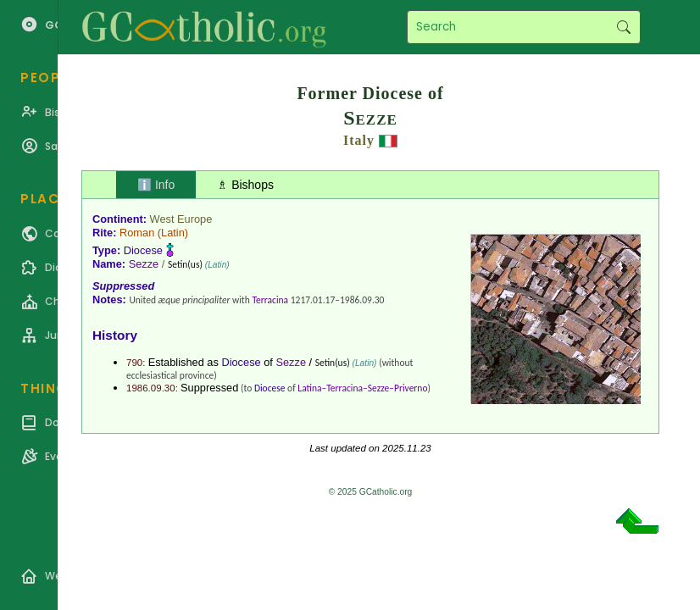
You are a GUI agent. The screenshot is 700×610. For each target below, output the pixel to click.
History (115, 335)
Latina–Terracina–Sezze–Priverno (362, 388)
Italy (359, 140)
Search (623, 27)
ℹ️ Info (156, 185)
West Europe (181, 219)
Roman (137, 233)
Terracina (270, 300)
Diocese (143, 250)
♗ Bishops (245, 185)
